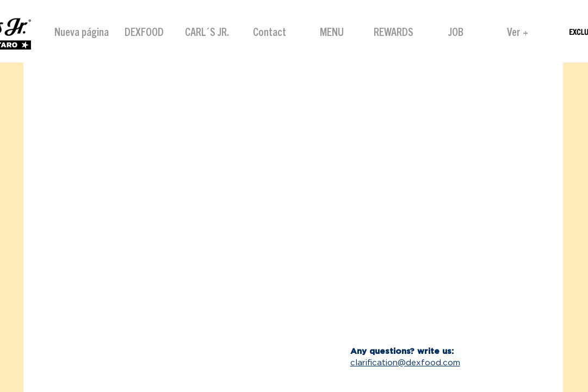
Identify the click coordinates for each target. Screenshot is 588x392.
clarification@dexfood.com (405, 363)
